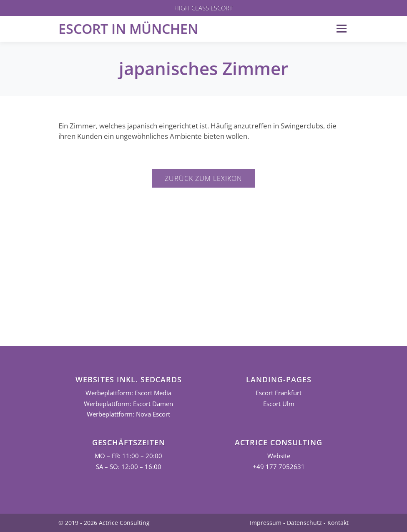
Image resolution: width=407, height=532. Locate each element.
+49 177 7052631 (279, 467)
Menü (341, 29)
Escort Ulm (279, 404)
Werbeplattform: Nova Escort (128, 414)
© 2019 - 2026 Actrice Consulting (104, 523)
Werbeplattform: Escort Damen (128, 404)
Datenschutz (304, 523)
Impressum (266, 523)
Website (279, 456)
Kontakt (338, 523)
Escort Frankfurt (279, 393)
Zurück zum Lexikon (203, 178)
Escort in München (128, 29)
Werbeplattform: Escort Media (128, 393)
